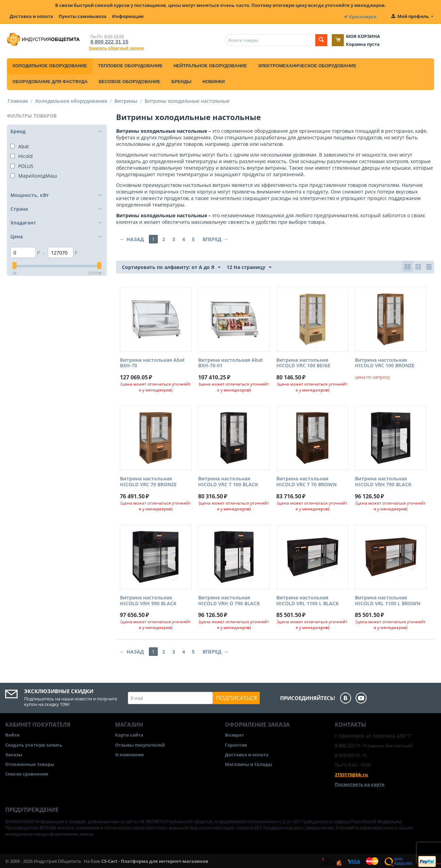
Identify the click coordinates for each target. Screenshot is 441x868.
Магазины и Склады (249, 763)
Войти (12, 734)
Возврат (234, 734)
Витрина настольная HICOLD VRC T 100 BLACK (228, 481)
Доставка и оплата (31, 16)
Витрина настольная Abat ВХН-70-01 (230, 362)
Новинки (214, 80)
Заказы (14, 753)
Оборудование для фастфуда (50, 80)
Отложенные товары (30, 763)
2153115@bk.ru (351, 774)
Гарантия (236, 744)
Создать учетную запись (34, 744)
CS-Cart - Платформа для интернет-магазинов (155, 860)
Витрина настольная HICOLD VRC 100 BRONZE (385, 362)
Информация (128, 16)
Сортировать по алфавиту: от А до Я (171, 266)
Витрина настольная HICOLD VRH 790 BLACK (383, 481)
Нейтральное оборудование (210, 64)
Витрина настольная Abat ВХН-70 (152, 362)
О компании (129, 753)
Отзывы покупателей (140, 744)
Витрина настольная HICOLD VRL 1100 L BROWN (388, 599)
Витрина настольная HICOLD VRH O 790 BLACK (229, 599)
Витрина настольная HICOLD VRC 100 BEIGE (303, 362)
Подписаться (236, 697)
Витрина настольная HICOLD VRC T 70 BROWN (306, 481)
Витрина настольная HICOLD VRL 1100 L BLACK (307, 599)
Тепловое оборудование (130, 64)
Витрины (126, 99)
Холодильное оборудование (50, 64)
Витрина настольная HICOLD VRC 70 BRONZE (148, 481)
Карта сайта (129, 734)
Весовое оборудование (129, 80)
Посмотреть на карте (360, 783)
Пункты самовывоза (83, 16)
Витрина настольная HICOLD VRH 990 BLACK (148, 599)
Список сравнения (27, 773)
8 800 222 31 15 (106, 40)
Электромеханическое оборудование (307, 64)
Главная (18, 99)
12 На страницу (249, 266)
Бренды (181, 80)
